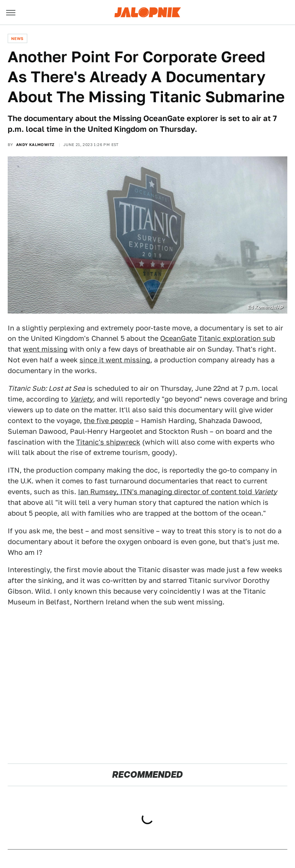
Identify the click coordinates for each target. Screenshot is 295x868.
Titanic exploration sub (237, 338)
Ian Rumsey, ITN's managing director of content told (177, 492)
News (17, 38)
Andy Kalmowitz (35, 144)
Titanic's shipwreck (108, 442)
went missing (45, 349)
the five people (109, 421)
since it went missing (115, 360)
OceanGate (178, 338)
